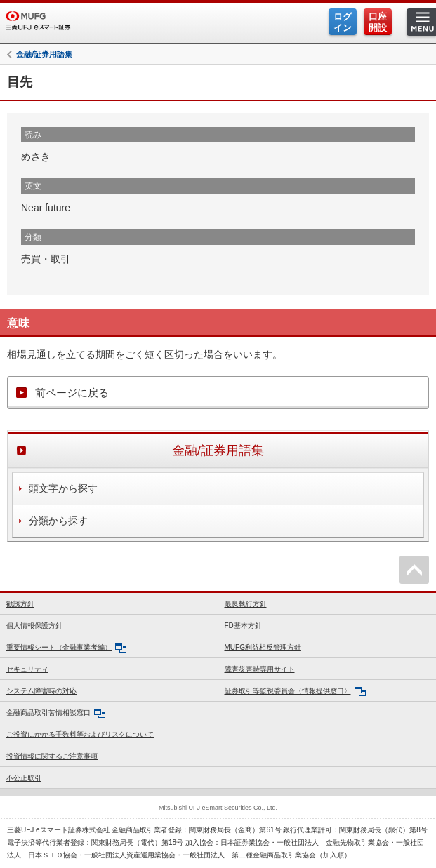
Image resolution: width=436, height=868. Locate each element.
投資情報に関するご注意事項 (52, 756)
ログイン (343, 22)
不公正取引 (24, 778)
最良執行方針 (246, 604)
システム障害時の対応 (41, 691)
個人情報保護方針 (34, 626)
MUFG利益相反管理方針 (263, 647)
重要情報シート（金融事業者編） (66, 648)
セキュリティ (27, 669)
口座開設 (378, 22)
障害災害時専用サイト (260, 669)
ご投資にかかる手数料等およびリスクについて (80, 734)
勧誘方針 (20, 604)
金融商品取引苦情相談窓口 (56, 713)
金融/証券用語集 (44, 54)
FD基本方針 (243, 626)
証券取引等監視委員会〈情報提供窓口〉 (295, 692)
